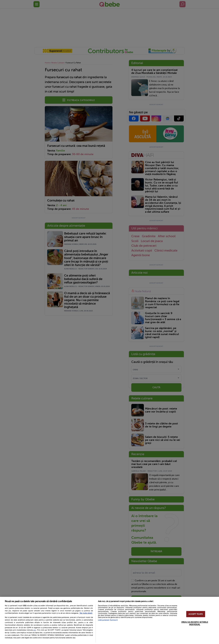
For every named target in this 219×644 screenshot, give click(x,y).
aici (35, 630)
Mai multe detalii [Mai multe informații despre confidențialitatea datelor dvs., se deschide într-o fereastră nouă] (86, 613)
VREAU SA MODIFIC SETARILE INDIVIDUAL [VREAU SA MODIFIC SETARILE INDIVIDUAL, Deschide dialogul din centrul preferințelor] (195, 623)
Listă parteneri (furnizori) (108, 620)
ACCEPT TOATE (196, 614)
